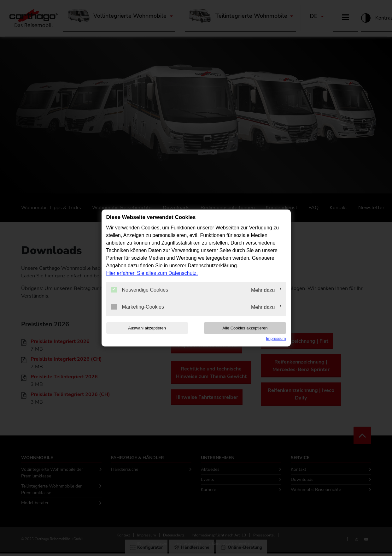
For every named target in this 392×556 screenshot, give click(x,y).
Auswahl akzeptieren (147, 328)
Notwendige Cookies (140, 290)
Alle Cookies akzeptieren (246, 328)
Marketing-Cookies (137, 307)
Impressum (276, 338)
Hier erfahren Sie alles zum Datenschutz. (152, 273)
